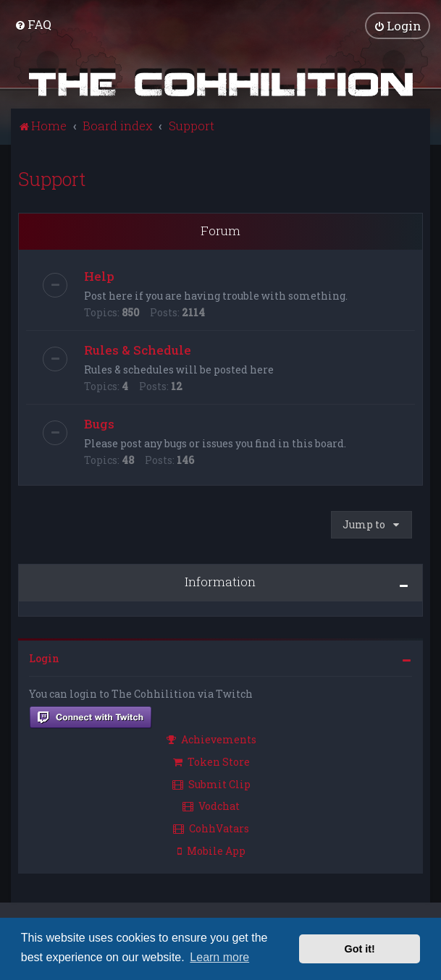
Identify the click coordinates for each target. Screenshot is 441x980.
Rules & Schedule (138, 350)
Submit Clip (211, 783)
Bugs (99, 424)
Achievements (211, 739)
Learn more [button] (219, 957)
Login (44, 658)
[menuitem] (33, 24)
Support (52, 178)
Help (99, 276)
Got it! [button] (360, 949)
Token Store (211, 761)
